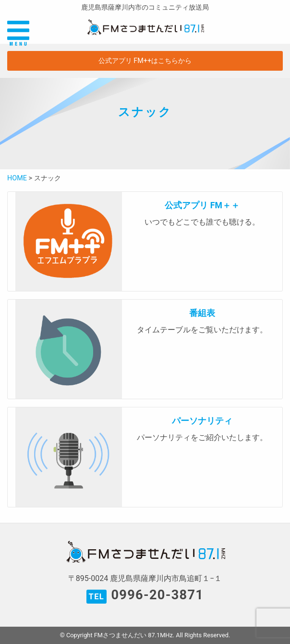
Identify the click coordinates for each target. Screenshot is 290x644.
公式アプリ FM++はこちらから (145, 61)
